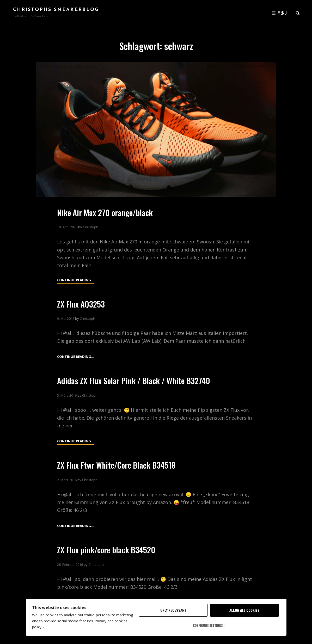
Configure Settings (208, 625)
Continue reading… (76, 357)
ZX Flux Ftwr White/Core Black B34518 (119, 465)
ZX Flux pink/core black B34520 (109, 550)
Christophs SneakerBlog (56, 10)
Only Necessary (173, 610)
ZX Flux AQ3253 (82, 304)
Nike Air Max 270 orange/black (107, 212)
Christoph (91, 227)
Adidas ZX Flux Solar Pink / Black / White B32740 (137, 380)
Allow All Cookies (244, 610)
